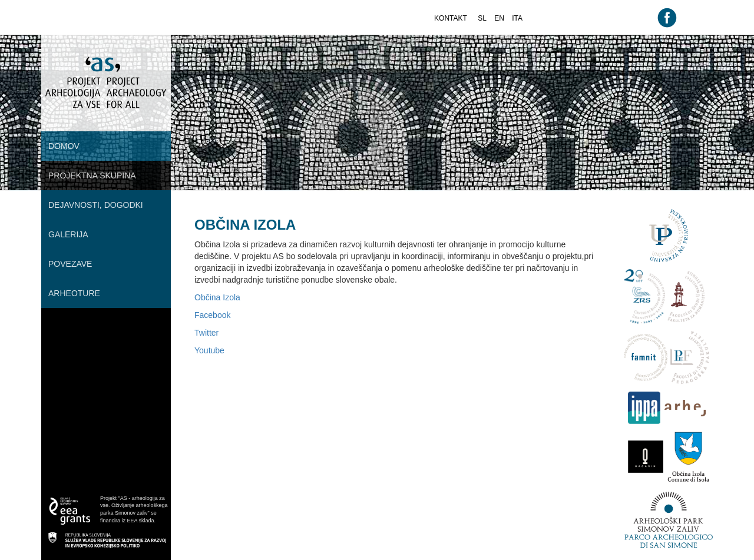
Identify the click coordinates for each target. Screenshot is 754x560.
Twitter (206, 333)
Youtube (209, 350)
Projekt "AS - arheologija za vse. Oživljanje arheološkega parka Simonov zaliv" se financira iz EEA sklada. (134, 510)
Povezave (70, 264)
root (53, 41)
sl (482, 18)
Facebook (212, 315)
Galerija (68, 234)
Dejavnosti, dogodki (96, 205)
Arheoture (74, 293)
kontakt (451, 18)
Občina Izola (217, 297)
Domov (64, 146)
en (499, 18)
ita (517, 18)
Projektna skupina (92, 175)
